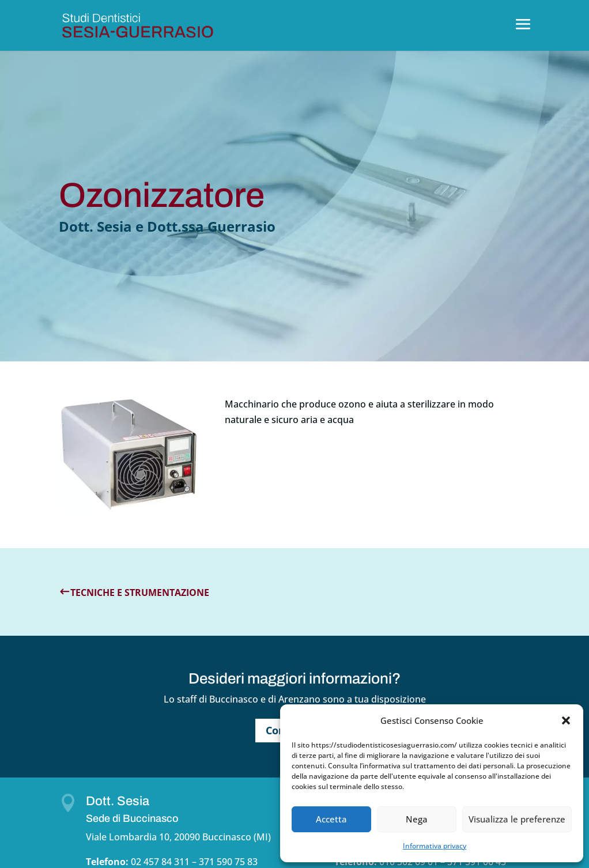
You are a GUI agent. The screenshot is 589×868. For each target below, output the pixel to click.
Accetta (331, 819)
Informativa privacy (435, 846)
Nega (417, 819)
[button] (566, 720)
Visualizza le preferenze (517, 819)
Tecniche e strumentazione (140, 592)
